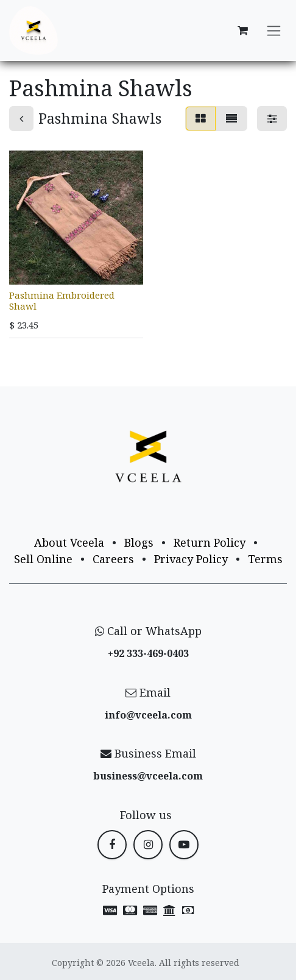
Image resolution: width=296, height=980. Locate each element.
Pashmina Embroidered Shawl (62, 300)
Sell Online (43, 559)
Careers (113, 559)
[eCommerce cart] (242, 30)
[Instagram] (148, 845)
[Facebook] (112, 845)
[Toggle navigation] (274, 31)
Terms (265, 559)
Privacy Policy (191, 559)
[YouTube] (184, 845)
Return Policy (210, 542)
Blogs (139, 542)
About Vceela (69, 542)
